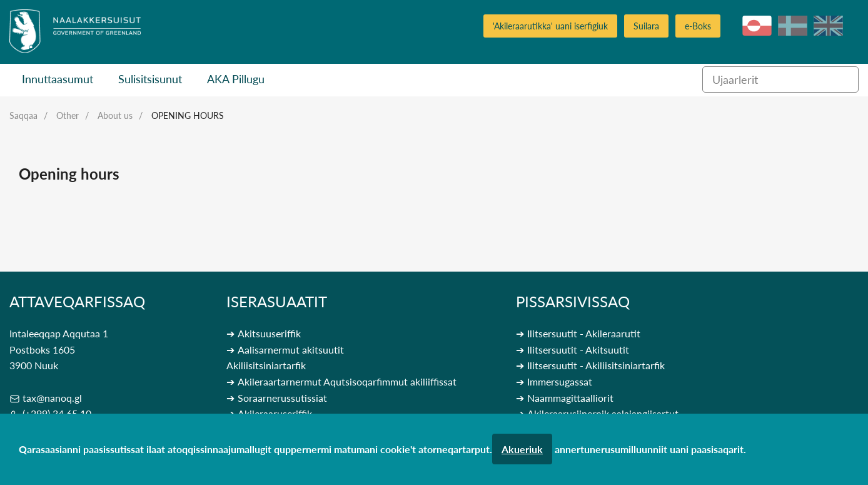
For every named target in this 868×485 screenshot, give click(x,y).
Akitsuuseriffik (269, 333)
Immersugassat (560, 381)
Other (68, 115)
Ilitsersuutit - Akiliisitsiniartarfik (596, 365)
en (828, 26)
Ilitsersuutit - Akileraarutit (584, 333)
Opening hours (188, 115)
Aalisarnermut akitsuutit (291, 350)
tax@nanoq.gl (52, 398)
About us (115, 115)
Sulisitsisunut (150, 79)
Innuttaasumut (58, 79)
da (793, 26)
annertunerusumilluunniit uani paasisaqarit (649, 449)
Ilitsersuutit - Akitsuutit (578, 350)
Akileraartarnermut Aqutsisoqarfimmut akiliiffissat (347, 381)
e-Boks (698, 26)
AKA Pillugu (236, 79)
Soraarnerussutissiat (282, 398)
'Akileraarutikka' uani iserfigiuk (550, 26)
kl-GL (757, 26)
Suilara (646, 26)
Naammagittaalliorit (570, 398)
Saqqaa (23, 115)
